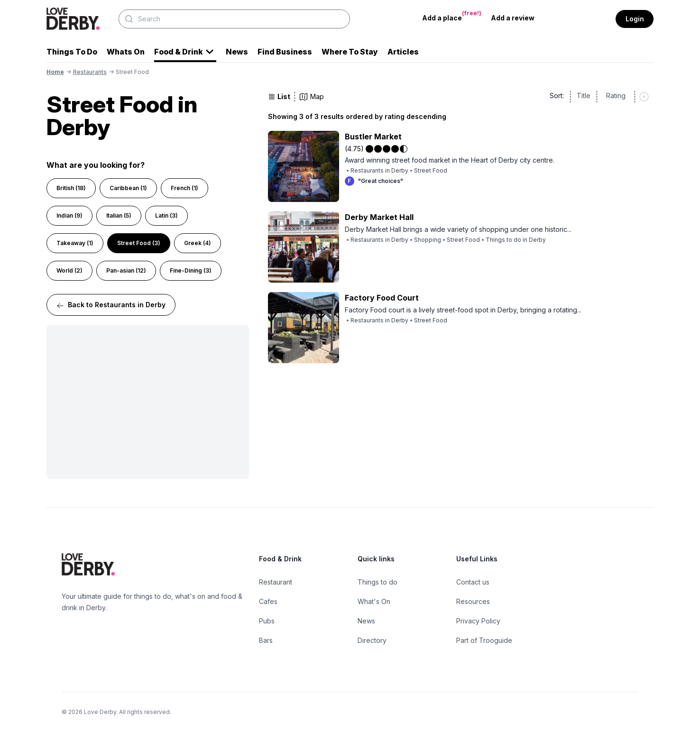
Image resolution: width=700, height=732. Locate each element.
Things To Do (72, 52)
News (237, 52)
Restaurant (276, 582)
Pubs (267, 621)
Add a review (513, 18)
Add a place (452, 16)
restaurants (90, 72)
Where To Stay (350, 52)
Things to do (378, 582)
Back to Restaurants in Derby (111, 305)
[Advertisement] (148, 402)
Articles (403, 52)
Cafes (268, 601)
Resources (473, 601)
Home (55, 72)
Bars (266, 640)
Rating (616, 96)
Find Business (285, 52)
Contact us (473, 582)
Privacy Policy (478, 621)
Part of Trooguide (484, 640)
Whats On (126, 52)
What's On (374, 601)
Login (635, 19)
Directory (372, 640)
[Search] (234, 19)
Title (584, 96)
